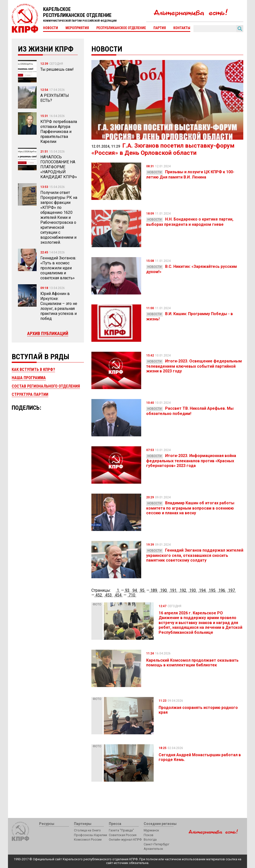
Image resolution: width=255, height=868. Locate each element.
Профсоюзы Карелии (91, 835)
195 (212, 590)
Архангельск (153, 849)
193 (193, 590)
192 (183, 590)
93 (127, 590)
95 (142, 590)
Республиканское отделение (121, 28)
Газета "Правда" (121, 830)
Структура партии (30, 394)
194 (202, 590)
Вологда (150, 839)
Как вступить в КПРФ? (33, 370)
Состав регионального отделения (46, 386)
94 (135, 590)
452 (99, 595)
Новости (51, 28)
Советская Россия (123, 835)
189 (154, 590)
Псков (149, 835)
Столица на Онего (87, 830)
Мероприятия (77, 28)
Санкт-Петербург (157, 844)
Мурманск (151, 830)
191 (173, 590)
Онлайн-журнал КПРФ (125, 839)
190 (163, 590)
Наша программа (29, 378)
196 (222, 590)
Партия (160, 28)
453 (108, 595)
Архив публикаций (48, 333)
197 (231, 590)
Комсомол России (88, 839)
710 (132, 595)
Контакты (182, 28)
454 (118, 595)
